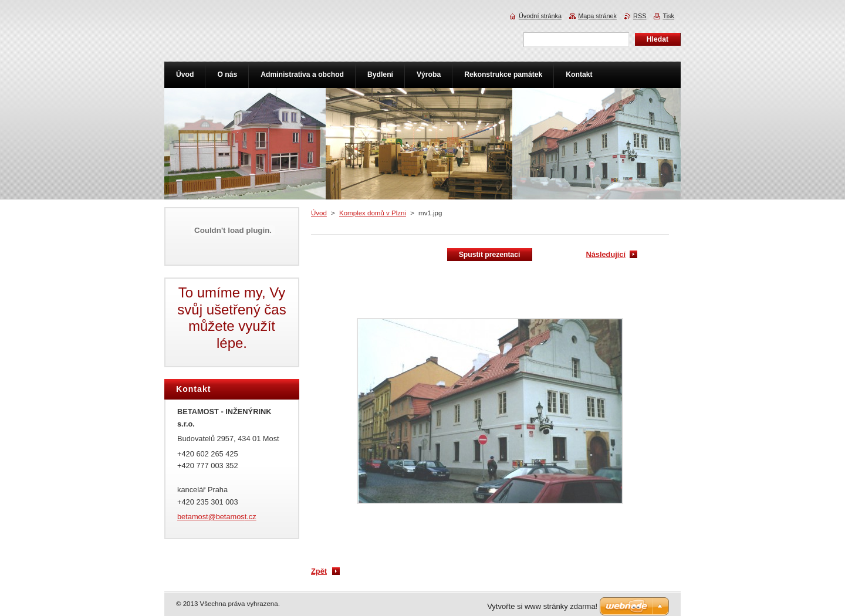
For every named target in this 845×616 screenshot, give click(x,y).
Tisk (668, 16)
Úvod (319, 213)
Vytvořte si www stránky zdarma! (542, 606)
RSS (640, 16)
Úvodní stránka (540, 16)
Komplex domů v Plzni (373, 213)
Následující (606, 254)
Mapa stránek (597, 16)
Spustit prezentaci (490, 255)
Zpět (319, 571)
